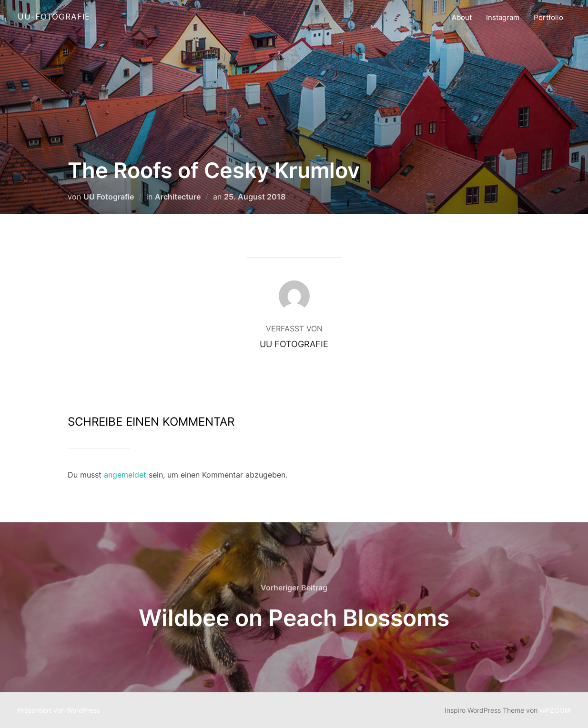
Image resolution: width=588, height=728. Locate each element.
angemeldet (125, 475)
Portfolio (548, 17)
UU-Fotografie (54, 17)
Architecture (178, 197)
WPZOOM (555, 710)
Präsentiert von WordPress (59, 710)
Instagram (503, 17)
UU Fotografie (109, 197)
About (462, 17)
